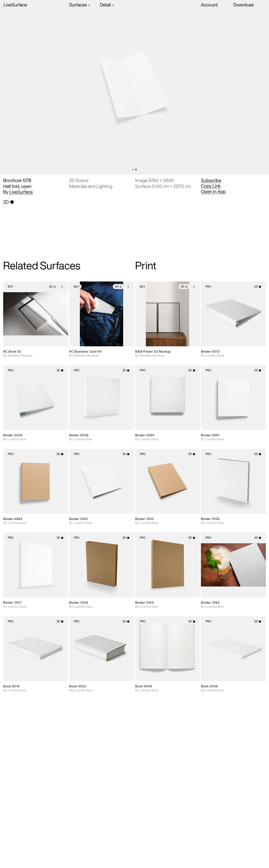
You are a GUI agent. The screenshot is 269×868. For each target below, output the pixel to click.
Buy (11, 287)
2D (52, 287)
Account (209, 5)
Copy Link (211, 186)
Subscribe (211, 180)
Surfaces (78, 5)
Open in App (213, 192)
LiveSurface (15, 5)
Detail (105, 5)
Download (243, 5)
